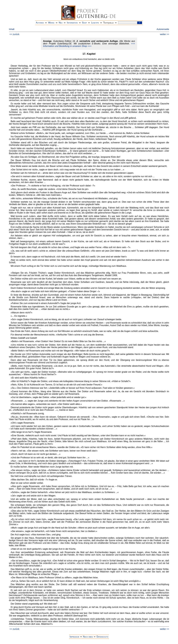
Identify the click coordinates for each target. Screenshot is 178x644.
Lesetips (95, 23)
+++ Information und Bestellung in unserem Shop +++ (89, 45)
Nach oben (88, 637)
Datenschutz (102, 637)
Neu (61, 23)
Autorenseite (163, 29)
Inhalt (12, 29)
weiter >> (165, 34)
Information (72, 23)
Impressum (74, 637)
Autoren (40, 23)
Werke (51, 23)
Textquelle (109, 23)
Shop (84, 23)
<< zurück (14, 34)
